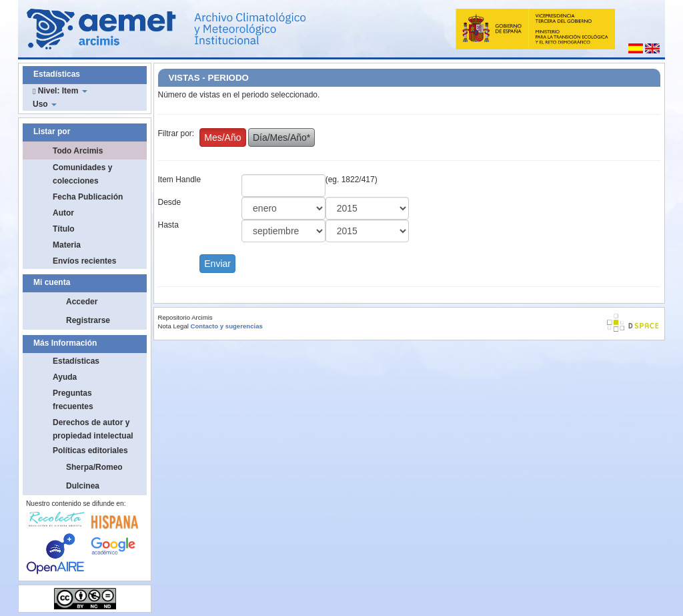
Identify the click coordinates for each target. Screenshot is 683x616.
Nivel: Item (60, 91)
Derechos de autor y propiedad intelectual (93, 429)
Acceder (82, 302)
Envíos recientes (84, 261)
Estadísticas (76, 361)
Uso (45, 104)
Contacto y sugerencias (227, 326)
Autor (63, 213)
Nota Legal (173, 326)
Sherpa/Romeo (94, 467)
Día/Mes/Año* (281, 137)
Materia (67, 245)
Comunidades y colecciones (82, 174)
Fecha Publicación (88, 197)
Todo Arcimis (78, 151)
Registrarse (88, 320)
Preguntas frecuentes (73, 400)
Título (64, 229)
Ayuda (65, 377)
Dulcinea (83, 486)
